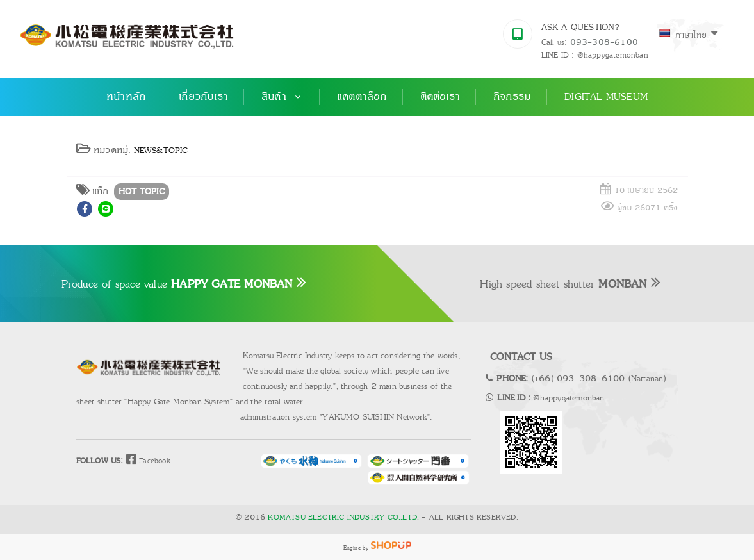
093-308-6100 (604, 42)
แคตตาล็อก (362, 97)
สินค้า (283, 97)
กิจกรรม (512, 97)
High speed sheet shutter (570, 284)
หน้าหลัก (126, 97)
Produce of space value (184, 284)
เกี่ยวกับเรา (203, 97)
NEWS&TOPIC (161, 150)
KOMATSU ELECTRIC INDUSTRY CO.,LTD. (343, 517)
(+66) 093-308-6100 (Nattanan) (599, 378)
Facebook (147, 460)
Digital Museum (606, 97)
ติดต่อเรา (440, 97)
